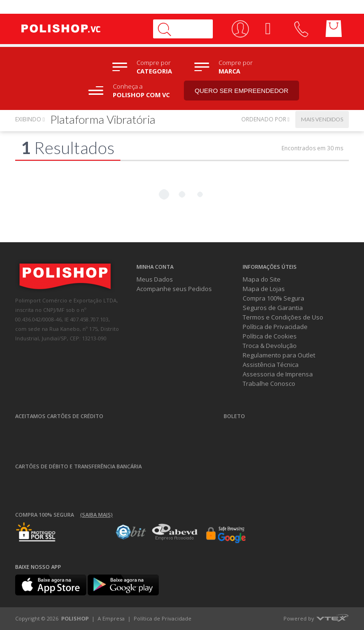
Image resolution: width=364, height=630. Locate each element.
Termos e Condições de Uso (283, 317)
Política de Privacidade (275, 327)
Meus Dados (155, 279)
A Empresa (111, 618)
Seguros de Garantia (273, 308)
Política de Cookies (270, 336)
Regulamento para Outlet (279, 355)
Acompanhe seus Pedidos (174, 289)
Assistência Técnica (271, 365)
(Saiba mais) (96, 515)
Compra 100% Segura (273, 298)
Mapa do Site (262, 279)
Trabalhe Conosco (269, 383)
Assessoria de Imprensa (278, 374)
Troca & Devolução (270, 346)
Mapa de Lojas (264, 289)
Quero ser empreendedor (242, 91)
